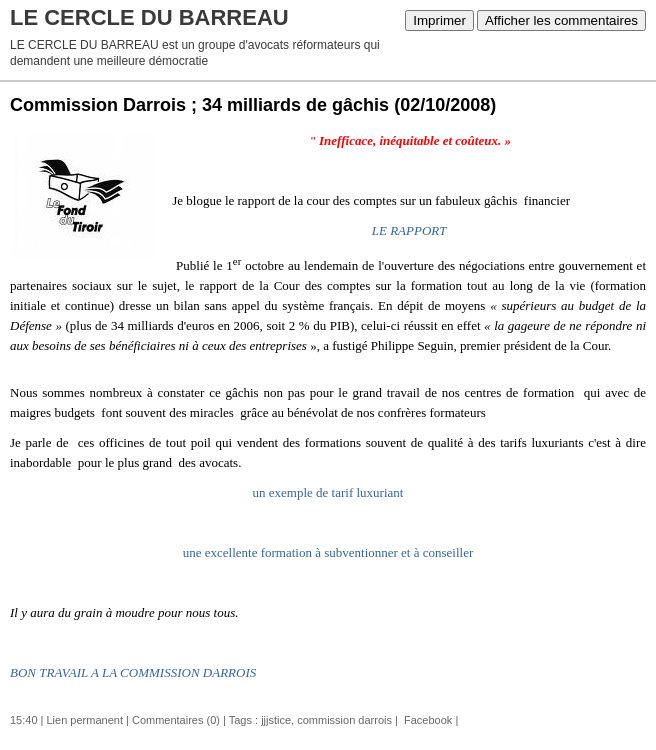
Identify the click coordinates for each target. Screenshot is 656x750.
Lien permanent (85, 720)
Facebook (426, 720)
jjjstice (276, 720)
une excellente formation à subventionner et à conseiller (328, 552)
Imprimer (439, 20)
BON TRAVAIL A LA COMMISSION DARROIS (133, 672)
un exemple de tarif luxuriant (328, 492)
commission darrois (344, 720)
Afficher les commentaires (561, 20)
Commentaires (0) (176, 720)
